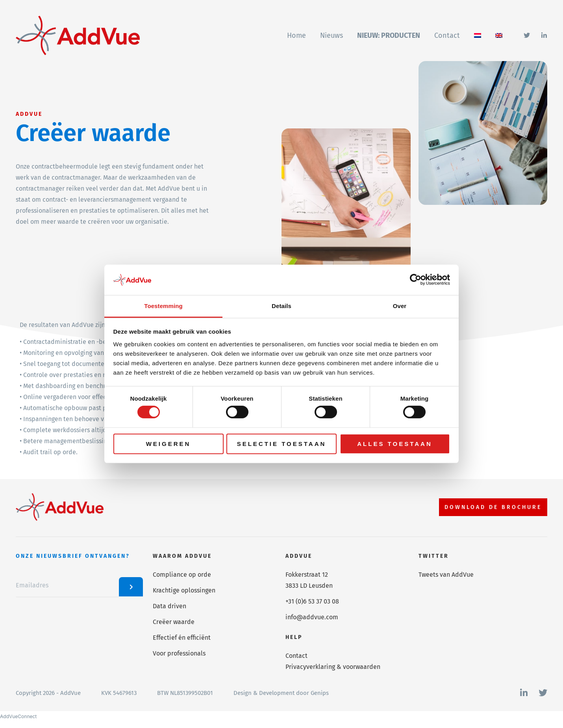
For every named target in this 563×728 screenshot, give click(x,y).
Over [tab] (400, 306)
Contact (296, 656)
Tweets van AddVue (446, 575)
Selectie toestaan (282, 443)
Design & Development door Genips (281, 693)
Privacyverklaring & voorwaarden (333, 667)
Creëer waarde (174, 622)
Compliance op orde (182, 575)
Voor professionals (179, 653)
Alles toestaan (394, 443)
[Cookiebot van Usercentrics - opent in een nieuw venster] (416, 280)
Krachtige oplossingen (184, 590)
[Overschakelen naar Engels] (499, 35)
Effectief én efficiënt (182, 638)
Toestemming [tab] (163, 306)
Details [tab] (281, 306)
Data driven (169, 606)
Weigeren (169, 443)
